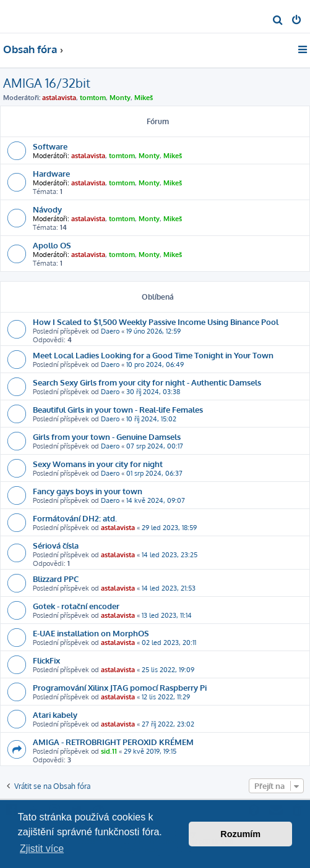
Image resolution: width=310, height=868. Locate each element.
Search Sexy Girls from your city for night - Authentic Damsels (147, 382)
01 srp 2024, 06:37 (154, 473)
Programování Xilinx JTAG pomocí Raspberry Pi (120, 687)
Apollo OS (52, 245)
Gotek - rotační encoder (76, 606)
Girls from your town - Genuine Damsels (107, 436)
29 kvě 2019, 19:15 (150, 751)
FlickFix (46, 660)
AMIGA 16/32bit (47, 83)
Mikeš (144, 98)
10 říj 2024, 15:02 (151, 419)
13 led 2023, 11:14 (167, 615)
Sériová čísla (56, 545)
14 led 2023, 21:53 (169, 588)
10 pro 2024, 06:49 (155, 364)
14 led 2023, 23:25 (170, 555)
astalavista (59, 98)
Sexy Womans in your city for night (98, 464)
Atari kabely (55, 714)
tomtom (93, 98)
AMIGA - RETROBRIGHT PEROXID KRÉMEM (113, 742)
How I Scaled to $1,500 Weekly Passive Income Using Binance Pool (156, 322)
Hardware (51, 173)
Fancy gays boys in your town (88, 491)
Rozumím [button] (240, 834)
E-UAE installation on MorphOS (91, 633)
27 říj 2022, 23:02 (168, 724)
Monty (120, 98)
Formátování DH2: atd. (75, 518)
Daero (110, 331)
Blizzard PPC (56, 579)
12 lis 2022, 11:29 (166, 697)
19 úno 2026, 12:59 (153, 331)
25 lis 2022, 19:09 (168, 670)
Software (50, 146)
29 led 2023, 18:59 (169, 528)
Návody (47, 209)
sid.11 (109, 751)
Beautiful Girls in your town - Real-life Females (118, 409)
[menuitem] (278, 21)
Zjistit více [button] (42, 849)
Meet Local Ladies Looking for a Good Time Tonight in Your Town (153, 355)
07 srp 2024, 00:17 (155, 446)
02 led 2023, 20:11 (169, 643)
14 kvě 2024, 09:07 (156, 500)
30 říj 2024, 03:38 (153, 392)
